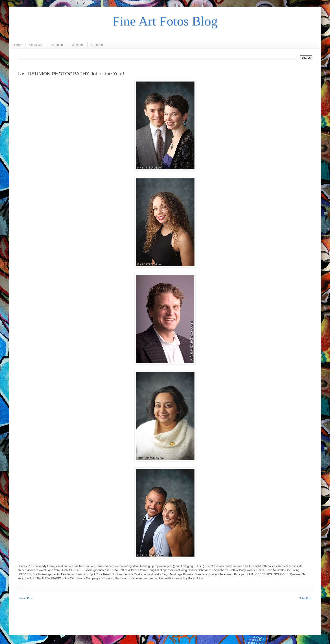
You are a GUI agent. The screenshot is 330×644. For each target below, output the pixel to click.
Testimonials (57, 45)
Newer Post (26, 598)
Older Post (305, 598)
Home (18, 45)
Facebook (98, 45)
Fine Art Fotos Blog (165, 21)
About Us (35, 45)
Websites (78, 45)
